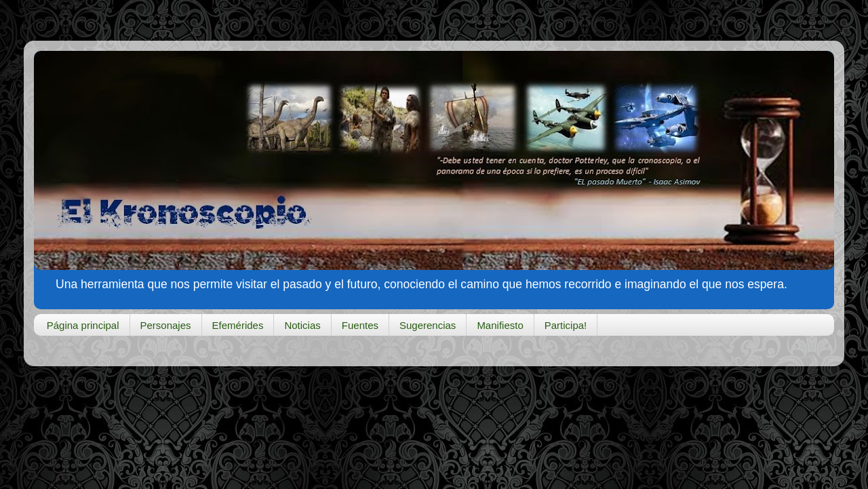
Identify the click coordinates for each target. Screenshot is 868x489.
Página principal (83, 325)
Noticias (302, 325)
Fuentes (360, 325)
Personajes (166, 325)
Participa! (566, 325)
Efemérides (238, 325)
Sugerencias (428, 325)
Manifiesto (500, 325)
